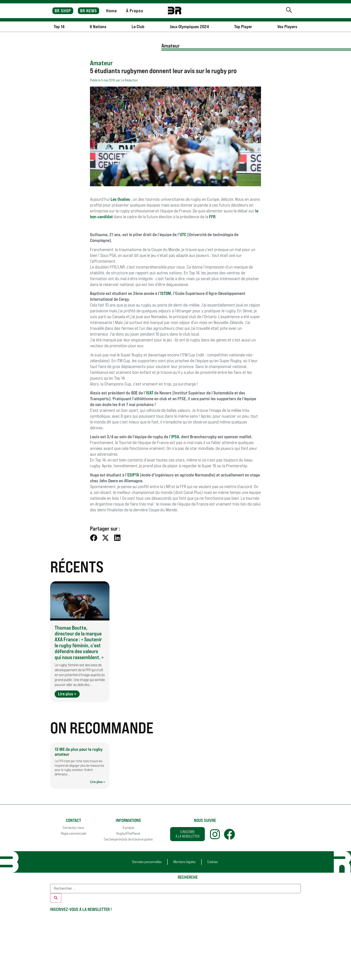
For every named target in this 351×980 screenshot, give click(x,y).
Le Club (138, 27)
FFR (212, 217)
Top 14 (59, 27)
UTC (183, 235)
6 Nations (98, 27)
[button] (94, 538)
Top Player (243, 27)
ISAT (150, 393)
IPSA (175, 437)
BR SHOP (63, 11)
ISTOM (166, 293)
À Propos (135, 11)
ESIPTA (133, 475)
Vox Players (287, 27)
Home (111, 11)
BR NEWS (89, 11)
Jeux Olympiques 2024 (189, 27)
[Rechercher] (56, 898)
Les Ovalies (121, 199)
